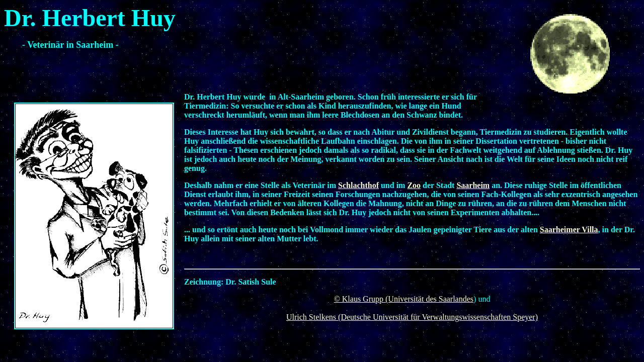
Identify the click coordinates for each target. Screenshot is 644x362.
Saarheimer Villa (569, 230)
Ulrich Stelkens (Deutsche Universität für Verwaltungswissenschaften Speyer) (412, 317)
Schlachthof (358, 185)
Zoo (414, 185)
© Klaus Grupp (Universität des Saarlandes (404, 299)
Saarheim (473, 185)
